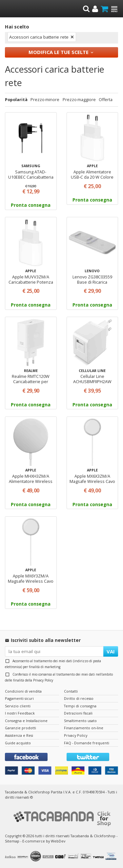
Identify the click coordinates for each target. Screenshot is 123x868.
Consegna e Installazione (26, 721)
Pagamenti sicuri (19, 698)
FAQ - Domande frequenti (87, 743)
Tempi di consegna (80, 706)
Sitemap (12, 841)
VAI (111, 651)
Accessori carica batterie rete (39, 37)
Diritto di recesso (79, 698)
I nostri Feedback (20, 713)
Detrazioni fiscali (78, 713)
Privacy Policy (43, 680)
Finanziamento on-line (84, 728)
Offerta (106, 100)
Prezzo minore (45, 100)
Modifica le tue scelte (59, 52)
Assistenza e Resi (19, 735)
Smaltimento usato (80, 721)
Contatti (71, 691)
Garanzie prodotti (20, 728)
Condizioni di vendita (23, 691)
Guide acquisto (18, 743)
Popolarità (16, 100)
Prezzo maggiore (79, 100)
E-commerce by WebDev (44, 841)
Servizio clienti (18, 706)
